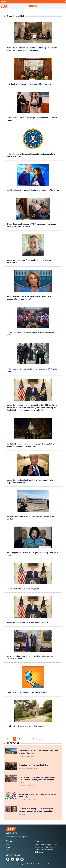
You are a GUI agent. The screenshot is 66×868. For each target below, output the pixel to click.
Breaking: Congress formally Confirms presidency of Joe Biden (33, 190)
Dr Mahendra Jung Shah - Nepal (28, 768)
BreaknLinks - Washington (27, 785)
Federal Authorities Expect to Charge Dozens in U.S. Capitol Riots (32, 370)
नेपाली (7, 845)
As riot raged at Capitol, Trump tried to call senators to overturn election (30, 658)
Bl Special (13, 743)
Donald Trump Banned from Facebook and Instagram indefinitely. (29, 261)
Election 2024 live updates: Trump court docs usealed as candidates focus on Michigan (38, 810)
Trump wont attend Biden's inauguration (24, 589)
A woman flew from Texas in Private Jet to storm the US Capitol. (30, 518)
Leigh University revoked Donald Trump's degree (28, 726)
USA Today (22, 814)
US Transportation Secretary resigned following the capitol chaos (32, 554)
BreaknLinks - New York (26, 756)
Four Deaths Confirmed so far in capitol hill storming (29, 84)
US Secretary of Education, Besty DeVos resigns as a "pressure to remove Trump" (29, 298)
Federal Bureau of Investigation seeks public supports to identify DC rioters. (31, 155)
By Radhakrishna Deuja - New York (29, 800)
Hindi (7, 850)
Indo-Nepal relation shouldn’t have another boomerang (37, 796)
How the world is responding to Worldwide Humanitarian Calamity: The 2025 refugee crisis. (37, 780)
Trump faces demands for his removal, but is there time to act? (32, 334)
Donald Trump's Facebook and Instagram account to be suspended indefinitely (30, 481)
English (8, 847)
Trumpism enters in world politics (33, 765)
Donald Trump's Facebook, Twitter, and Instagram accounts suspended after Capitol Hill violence (32, 49)
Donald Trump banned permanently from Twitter (28, 623)
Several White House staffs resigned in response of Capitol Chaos (32, 119)
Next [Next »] (40, 739)
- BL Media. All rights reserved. (40, 864)
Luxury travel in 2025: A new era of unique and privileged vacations (38, 752)
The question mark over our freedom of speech (27, 692)
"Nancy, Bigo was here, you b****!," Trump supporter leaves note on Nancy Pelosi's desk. (31, 225)
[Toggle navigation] (61, 6)
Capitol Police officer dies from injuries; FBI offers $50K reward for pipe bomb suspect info (30, 445)
